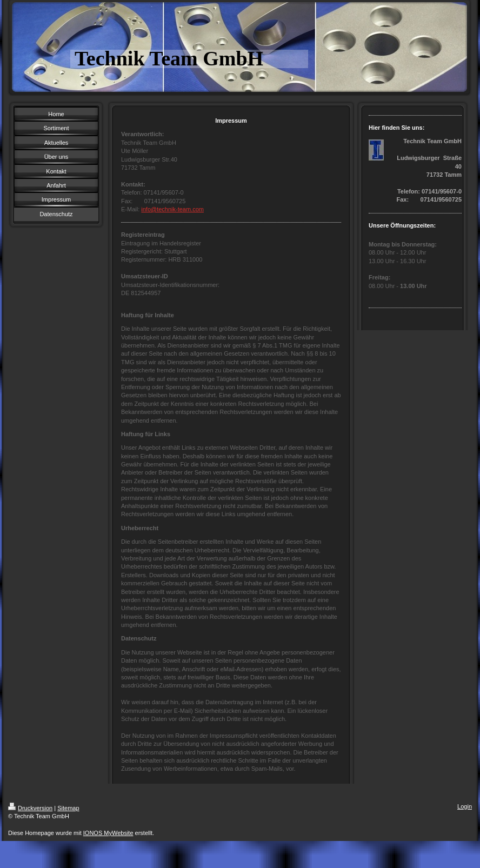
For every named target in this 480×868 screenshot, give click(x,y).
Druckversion (30, 808)
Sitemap (68, 808)
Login (465, 806)
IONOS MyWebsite (108, 833)
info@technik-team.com (172, 209)
